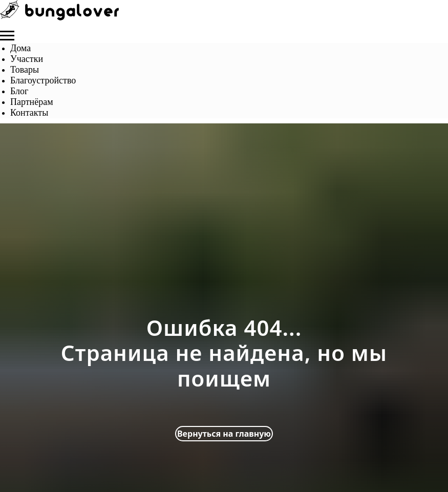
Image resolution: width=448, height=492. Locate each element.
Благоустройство (43, 80)
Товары (25, 70)
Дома (20, 48)
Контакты (29, 113)
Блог (19, 91)
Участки (27, 59)
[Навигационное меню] (7, 36)
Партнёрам (32, 102)
